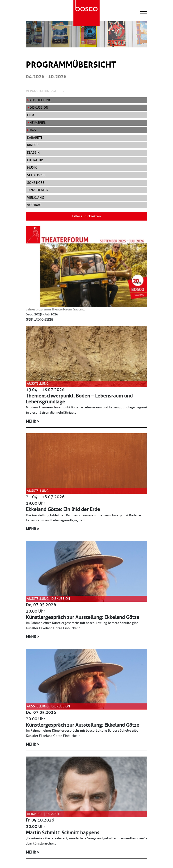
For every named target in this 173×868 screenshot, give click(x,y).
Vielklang (36, 198)
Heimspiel (38, 123)
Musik (32, 167)
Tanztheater (38, 190)
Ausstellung (40, 100)
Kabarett (35, 138)
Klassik (33, 152)
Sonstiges (36, 183)
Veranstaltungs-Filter (45, 91)
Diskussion (39, 107)
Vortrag (34, 205)
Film (31, 115)
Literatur (35, 160)
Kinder (33, 145)
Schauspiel (37, 175)
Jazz (33, 130)
